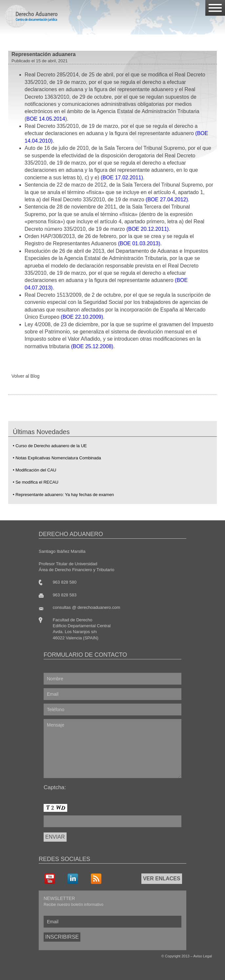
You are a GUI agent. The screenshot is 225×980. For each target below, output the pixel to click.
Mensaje (113, 749)
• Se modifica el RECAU (36, 482)
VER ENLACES (162, 879)
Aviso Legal (203, 956)
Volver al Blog (26, 376)
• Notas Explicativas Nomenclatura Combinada (57, 458)
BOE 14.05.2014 (46, 119)
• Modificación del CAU (34, 470)
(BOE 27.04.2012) (167, 200)
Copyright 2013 (177, 956)
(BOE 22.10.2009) (82, 317)
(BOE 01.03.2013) (139, 243)
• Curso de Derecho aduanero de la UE (50, 446)
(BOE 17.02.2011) (122, 178)
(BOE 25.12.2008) (92, 346)
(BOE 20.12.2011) (147, 229)
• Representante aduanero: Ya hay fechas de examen (63, 495)
